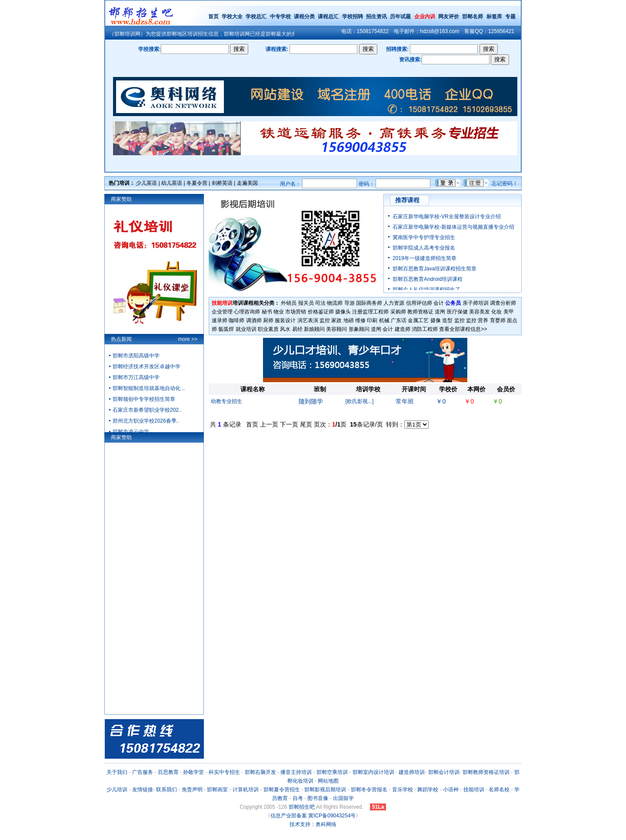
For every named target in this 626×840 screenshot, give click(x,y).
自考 (298, 798)
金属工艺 (418, 320)
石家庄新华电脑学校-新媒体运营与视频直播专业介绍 (453, 227)
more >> (188, 339)
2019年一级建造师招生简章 (425, 258)
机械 (384, 320)
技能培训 (474, 790)
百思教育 (168, 772)
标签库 (494, 17)
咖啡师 (236, 320)
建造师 (403, 329)
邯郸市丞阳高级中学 (136, 356)
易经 (297, 329)
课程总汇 (328, 17)
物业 (279, 312)
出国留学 (343, 798)
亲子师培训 (476, 303)
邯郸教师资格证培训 (486, 772)
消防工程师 (425, 329)
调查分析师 (503, 303)
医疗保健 (457, 312)
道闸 (440, 312)
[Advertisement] (365, 447)
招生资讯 (376, 17)
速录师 (220, 320)
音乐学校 (403, 790)
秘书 (267, 312)
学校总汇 (256, 17)
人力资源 (394, 303)
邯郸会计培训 (444, 772)
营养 (483, 320)
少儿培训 (117, 790)
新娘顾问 (314, 329)
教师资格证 (420, 312)
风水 (285, 329)
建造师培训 (412, 772)
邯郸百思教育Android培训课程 (428, 279)
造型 (447, 320)
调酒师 (254, 320)
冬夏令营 (197, 183)
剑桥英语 (222, 183)
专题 (510, 17)
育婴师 (498, 320)
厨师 (268, 320)
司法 (320, 303)
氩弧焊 (226, 329)
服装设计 (285, 320)
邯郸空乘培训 (332, 772)
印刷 (372, 320)
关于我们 (117, 772)
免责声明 (192, 790)
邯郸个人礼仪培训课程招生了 (426, 290)
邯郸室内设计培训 (373, 772)
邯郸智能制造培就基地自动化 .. (149, 388)
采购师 (398, 312)
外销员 (289, 303)
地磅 (349, 320)
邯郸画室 (217, 790)
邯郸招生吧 (302, 807)
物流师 (335, 303)
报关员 (306, 303)
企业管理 (222, 312)
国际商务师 (369, 303)
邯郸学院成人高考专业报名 (424, 248)
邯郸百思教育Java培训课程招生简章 (435, 269)
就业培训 (246, 329)
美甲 (509, 312)
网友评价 (449, 17)
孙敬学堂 (193, 772)
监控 (325, 320)
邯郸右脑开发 (260, 772)
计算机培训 (246, 790)
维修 (360, 320)
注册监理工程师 (370, 312)
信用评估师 (419, 303)
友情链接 (143, 790)
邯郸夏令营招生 (282, 790)
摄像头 (343, 312)
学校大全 (232, 17)
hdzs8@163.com (440, 31)
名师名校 (499, 790)
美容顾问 (336, 329)
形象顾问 (359, 329)
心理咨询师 (247, 312)
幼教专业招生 (226, 401)
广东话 (399, 320)
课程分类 (304, 17)
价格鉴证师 (321, 312)
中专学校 (281, 17)
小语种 (451, 790)
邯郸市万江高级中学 (136, 377)
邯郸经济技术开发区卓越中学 (147, 367)
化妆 (496, 312)
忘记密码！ (505, 183)
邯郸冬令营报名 (369, 790)
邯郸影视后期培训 (325, 790)
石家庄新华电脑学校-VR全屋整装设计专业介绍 (447, 217)
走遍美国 (247, 183)
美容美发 (479, 312)
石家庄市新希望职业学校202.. (147, 410)
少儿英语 (147, 183)
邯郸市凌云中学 (131, 432)
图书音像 (318, 798)
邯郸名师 (473, 17)
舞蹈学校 (428, 790)
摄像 (436, 320)
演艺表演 (308, 320)
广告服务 (143, 772)
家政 (336, 320)
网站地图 (328, 781)
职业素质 (268, 329)
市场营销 (296, 312)
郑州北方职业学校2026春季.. (146, 421)
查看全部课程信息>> (463, 329)
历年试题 (400, 17)
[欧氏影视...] (360, 401)
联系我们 (166, 790)
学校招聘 (353, 17)
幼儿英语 (172, 183)
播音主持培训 (296, 772)
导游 (350, 303)
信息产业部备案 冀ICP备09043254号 (313, 816)
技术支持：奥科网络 (313, 824)
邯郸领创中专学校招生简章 (144, 399)
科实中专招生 (224, 772)
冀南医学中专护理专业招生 (424, 237)
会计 (439, 303)
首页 (213, 17)
